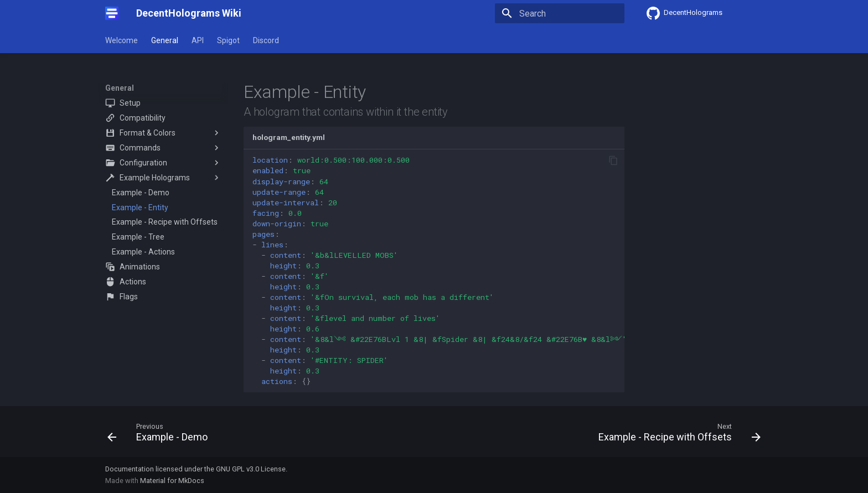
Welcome (122, 40)
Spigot (228, 40)
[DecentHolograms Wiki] (112, 13)
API (198, 40)
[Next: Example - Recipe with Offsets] (676, 435)
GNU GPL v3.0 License (251, 469)
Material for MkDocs (172, 481)
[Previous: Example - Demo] (161, 435)
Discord (266, 40)
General (165, 40)
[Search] (560, 13)
